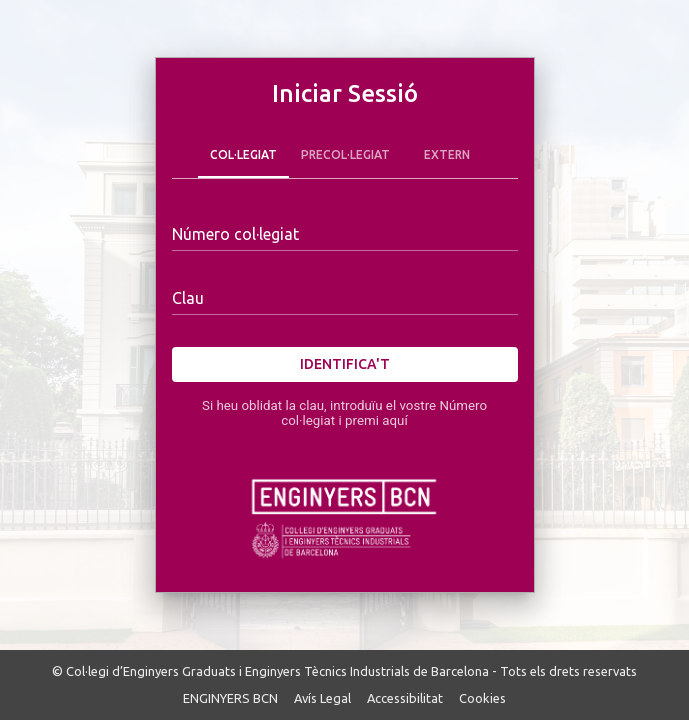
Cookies (482, 698)
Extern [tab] (447, 154)
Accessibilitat (405, 698)
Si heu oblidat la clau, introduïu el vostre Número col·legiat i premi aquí (344, 413)
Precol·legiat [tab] (345, 154)
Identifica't (345, 364)
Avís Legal (322, 698)
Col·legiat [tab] (243, 154)
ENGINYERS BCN (230, 698)
